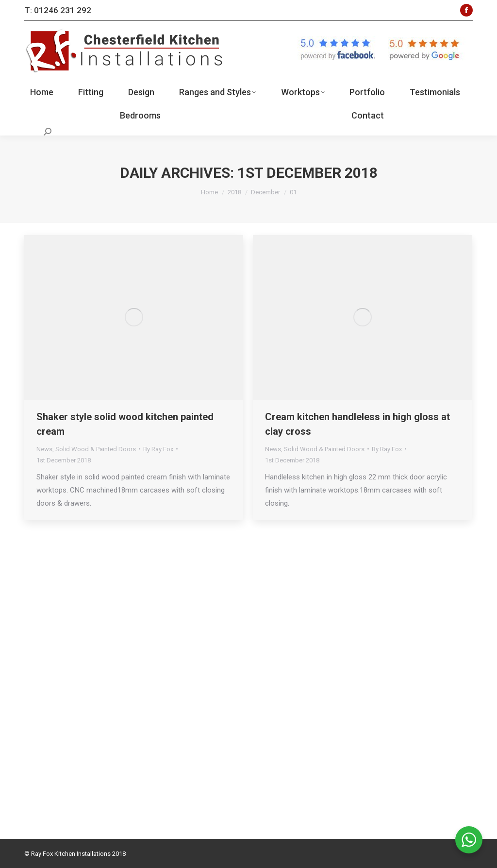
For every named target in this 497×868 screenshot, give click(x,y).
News (44, 449)
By (158, 449)
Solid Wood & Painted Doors (96, 449)
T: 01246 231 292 (58, 10)
